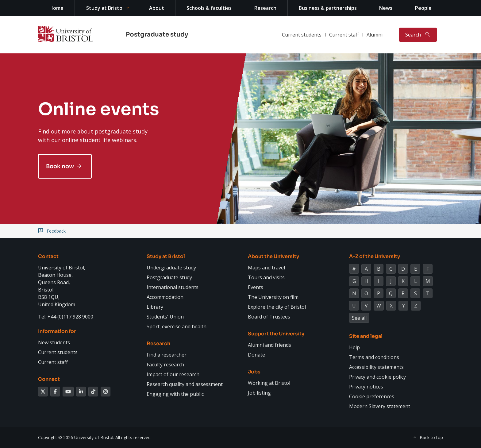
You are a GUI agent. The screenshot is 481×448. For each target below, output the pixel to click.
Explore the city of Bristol (277, 307)
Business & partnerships (328, 8)
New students (54, 342)
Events (256, 287)
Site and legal (366, 336)
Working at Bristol (269, 383)
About (157, 8)
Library (155, 307)
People (423, 8)
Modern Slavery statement (380, 406)
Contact (48, 256)
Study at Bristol (105, 8)
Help (354, 347)
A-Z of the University (375, 256)
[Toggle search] (418, 35)
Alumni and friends (269, 345)
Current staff (344, 35)
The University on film (273, 297)
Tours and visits (266, 277)
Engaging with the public (175, 394)
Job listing (259, 393)
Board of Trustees (269, 317)
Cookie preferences (372, 396)
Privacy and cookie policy (377, 377)
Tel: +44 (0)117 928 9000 (66, 317)
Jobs (254, 372)
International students (173, 287)
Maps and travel (266, 268)
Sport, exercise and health (177, 326)
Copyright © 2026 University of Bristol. (76, 437)
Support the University (276, 334)
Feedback (56, 231)
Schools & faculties (209, 8)
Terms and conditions (374, 357)
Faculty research (165, 365)
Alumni (375, 35)
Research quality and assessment (185, 384)
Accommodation (165, 297)
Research (265, 8)
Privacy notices (366, 387)
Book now (60, 166)
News (386, 8)
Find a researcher (167, 355)
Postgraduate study (157, 35)
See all (359, 318)
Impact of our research (173, 374)
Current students (302, 35)
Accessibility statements (376, 367)
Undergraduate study (171, 268)
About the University (273, 256)
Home (56, 8)
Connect (49, 379)
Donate (256, 355)
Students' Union (165, 317)
